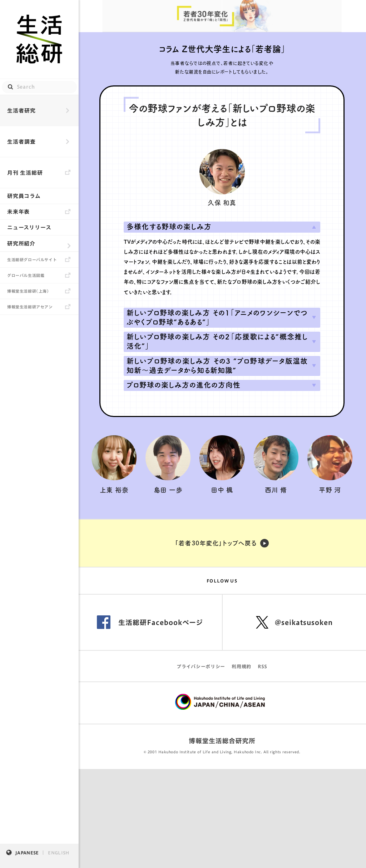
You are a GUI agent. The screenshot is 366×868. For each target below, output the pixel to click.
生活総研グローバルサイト (32, 260)
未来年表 (18, 212)
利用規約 (241, 667)
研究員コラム (24, 196)
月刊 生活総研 (25, 173)
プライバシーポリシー (201, 667)
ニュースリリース (29, 227)
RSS (263, 667)
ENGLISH (58, 853)
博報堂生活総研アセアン (30, 307)
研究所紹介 (21, 244)
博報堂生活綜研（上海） (28, 291)
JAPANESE (27, 853)
